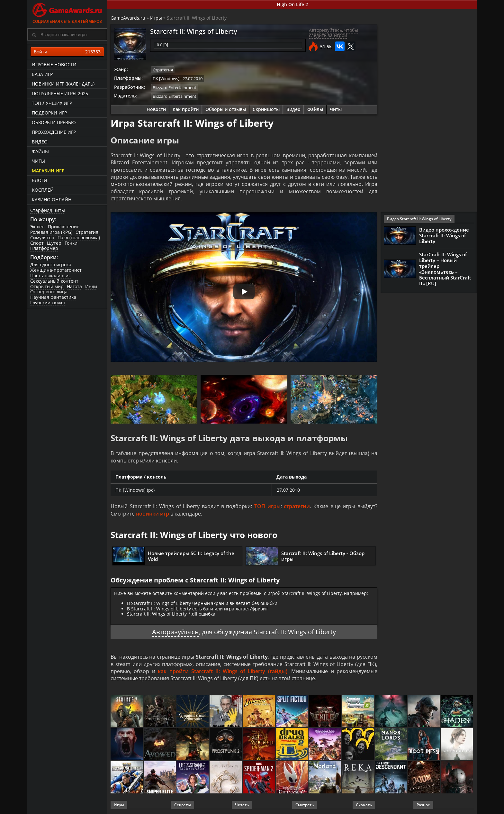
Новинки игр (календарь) (63, 84)
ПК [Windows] (166, 78)
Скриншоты (266, 109)
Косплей (43, 190)
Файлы (40, 151)
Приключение (64, 227)
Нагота (74, 286)
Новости (156, 109)
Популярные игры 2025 (60, 93)
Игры (156, 18)
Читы (38, 161)
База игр (42, 74)
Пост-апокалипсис (50, 275)
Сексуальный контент (54, 281)
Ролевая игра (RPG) (51, 232)
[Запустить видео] (244, 292)
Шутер (54, 243)
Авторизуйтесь (175, 632)
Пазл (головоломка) (79, 238)
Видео (40, 142)
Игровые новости (54, 64)
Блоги (40, 180)
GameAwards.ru (128, 18)
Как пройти (186, 109)
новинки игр (153, 514)
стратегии (297, 506)
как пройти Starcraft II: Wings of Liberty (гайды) (223, 671)
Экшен (37, 227)
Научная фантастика (53, 297)
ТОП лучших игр (52, 103)
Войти (67, 52)
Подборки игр (49, 113)
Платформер (44, 248)
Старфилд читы (48, 210)
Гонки (71, 243)
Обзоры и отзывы (226, 109)
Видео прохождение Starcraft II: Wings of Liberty (444, 235)
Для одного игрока (51, 265)
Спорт (37, 243)
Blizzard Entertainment (175, 87)
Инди (91, 286)
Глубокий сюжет (48, 302)
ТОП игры (267, 506)
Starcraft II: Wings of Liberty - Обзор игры (323, 556)
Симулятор (42, 238)
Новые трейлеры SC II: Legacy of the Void (191, 556)
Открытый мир (47, 286)
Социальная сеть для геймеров (67, 12)
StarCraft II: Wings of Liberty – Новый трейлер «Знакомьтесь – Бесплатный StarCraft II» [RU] (445, 269)
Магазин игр (48, 171)
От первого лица (49, 292)
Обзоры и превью (54, 122)
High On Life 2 (292, 4)
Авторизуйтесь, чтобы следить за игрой (333, 33)
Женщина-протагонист (56, 270)
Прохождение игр (54, 132)
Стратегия (87, 232)
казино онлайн (52, 200)
